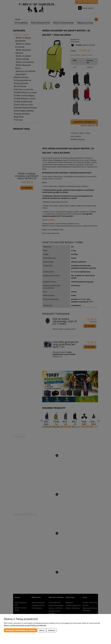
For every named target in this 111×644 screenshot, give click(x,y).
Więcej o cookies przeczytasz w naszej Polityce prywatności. (25, 625)
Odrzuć (42, 630)
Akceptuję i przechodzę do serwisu (21, 630)
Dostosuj (52, 630)
